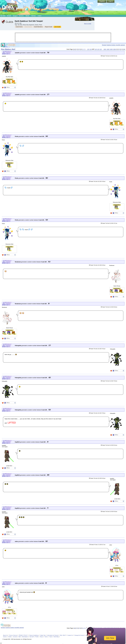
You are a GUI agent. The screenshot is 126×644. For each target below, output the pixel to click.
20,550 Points (9, 163)
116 (91, 49)
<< (77, 49)
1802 (108, 49)
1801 (105, 49)
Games (33, 16)
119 (98, 49)
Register (102, 1)
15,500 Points (117, 289)
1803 (111, 49)
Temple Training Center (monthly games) (113, 45)
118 (96, 49)
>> (119, 49)
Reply (10, 45)
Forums (21, 16)
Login (111, 1)
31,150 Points (117, 568)
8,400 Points (9, 79)
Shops (15, 16)
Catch (40, 16)
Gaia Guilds (7, 22)
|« (74, 49)
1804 (115, 49)
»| (124, 49)
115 (88, 49)
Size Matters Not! (8, 49)
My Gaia (3, 16)
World (27, 16)
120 (101, 49)
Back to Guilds (88, 24)
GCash (9, 16)
